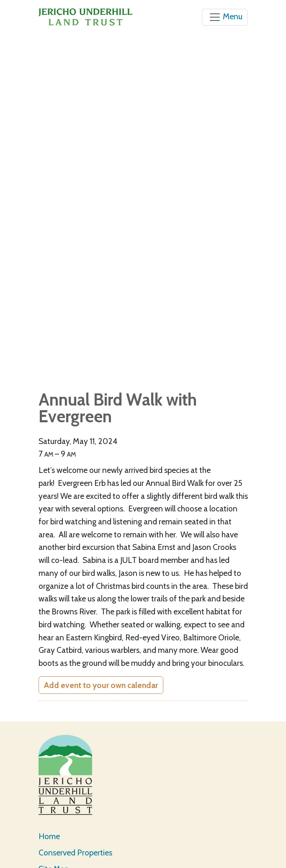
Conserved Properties (75, 853)
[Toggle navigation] (225, 17)
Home (49, 836)
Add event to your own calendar (101, 685)
